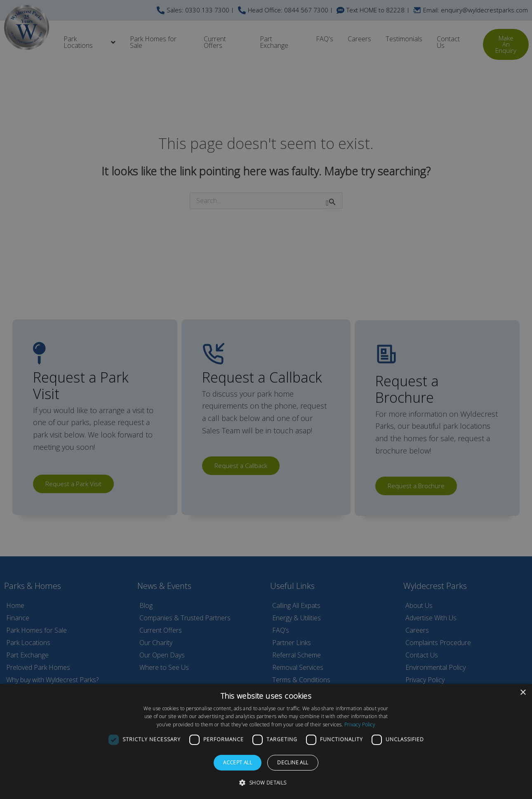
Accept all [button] (238, 762)
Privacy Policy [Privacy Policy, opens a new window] (360, 725)
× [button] (523, 693)
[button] (266, 783)
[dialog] (266, 741)
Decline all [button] (293, 762)
